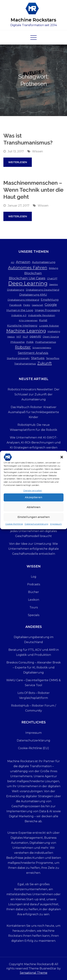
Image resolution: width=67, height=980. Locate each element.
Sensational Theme (34, 973)
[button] (62, 459)
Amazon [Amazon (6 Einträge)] (23, 262)
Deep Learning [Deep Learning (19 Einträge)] (28, 283)
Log (34, 577)
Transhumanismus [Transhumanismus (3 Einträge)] (25, 364)
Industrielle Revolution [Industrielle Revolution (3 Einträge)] (42, 315)
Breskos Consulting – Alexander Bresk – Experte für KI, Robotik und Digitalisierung (34, 667)
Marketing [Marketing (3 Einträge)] (54, 331)
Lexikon (34, 600)
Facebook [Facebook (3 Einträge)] (15, 305)
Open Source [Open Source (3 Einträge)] (51, 337)
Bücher (33, 592)
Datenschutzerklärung (36, 526)
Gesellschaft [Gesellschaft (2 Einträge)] (37, 305)
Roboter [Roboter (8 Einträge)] (23, 347)
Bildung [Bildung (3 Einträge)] (53, 268)
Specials (34, 615)
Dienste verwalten (33, 493)
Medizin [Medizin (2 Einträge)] (11, 337)
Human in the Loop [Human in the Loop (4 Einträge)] (20, 310)
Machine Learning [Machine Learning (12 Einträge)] (26, 331)
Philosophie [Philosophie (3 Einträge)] (18, 342)
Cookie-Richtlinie (14, 526)
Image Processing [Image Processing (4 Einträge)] (47, 310)
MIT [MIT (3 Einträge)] (19, 337)
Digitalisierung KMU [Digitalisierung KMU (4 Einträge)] (33, 295)
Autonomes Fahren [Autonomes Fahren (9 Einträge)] (28, 268)
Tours (34, 607)
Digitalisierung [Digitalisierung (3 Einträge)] (16, 290)
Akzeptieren (33, 499)
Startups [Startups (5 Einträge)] (38, 358)
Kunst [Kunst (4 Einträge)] (43, 320)
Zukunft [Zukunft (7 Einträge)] (45, 363)
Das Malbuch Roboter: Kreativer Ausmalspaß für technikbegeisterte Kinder (33, 412)
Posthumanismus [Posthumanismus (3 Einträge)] (46, 342)
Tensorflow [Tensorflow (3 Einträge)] (53, 358)
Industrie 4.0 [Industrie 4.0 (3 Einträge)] (19, 315)
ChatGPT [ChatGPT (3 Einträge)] (52, 278)
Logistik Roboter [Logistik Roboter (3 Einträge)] (49, 326)
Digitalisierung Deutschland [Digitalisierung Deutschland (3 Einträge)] (42, 290)
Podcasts (34, 584)
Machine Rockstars (33, 20)
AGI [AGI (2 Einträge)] (13, 262)
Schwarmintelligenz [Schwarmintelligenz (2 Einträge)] (42, 348)
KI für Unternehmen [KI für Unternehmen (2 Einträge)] (28, 321)
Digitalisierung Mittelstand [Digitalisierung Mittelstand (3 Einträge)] (23, 300)
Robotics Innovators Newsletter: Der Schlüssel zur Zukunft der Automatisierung (34, 394)
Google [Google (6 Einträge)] (51, 305)
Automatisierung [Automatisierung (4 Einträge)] (44, 262)
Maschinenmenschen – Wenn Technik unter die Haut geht (33, 190)
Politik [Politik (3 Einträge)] (30, 342)
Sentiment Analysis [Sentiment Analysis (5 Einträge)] (33, 353)
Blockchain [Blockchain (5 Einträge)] (33, 273)
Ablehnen (33, 509)
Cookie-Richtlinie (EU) (33, 748)
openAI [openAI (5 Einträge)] (35, 336)
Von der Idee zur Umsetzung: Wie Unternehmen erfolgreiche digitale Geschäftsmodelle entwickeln (33, 549)
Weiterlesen (18, 162)
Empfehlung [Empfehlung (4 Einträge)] (50, 300)
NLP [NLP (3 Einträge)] (25, 337)
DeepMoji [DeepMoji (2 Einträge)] (54, 285)
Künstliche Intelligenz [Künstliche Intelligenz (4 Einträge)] (22, 326)
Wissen (38, 151)
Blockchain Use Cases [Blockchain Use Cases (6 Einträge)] (27, 278)
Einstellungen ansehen (34, 519)
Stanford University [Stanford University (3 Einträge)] (18, 358)
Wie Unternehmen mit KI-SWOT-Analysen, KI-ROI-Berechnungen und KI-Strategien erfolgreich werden (34, 443)
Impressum (56, 526)
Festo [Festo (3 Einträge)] (27, 305)
